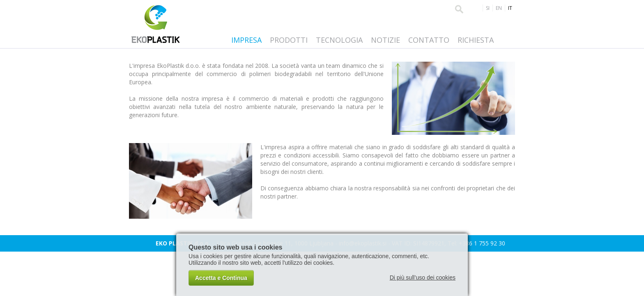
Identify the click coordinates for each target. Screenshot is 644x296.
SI (488, 8)
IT (510, 8)
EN (499, 8)
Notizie (385, 40)
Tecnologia (339, 40)
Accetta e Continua (221, 278)
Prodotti (289, 40)
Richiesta (476, 40)
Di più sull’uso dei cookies (423, 277)
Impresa (246, 40)
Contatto (429, 40)
